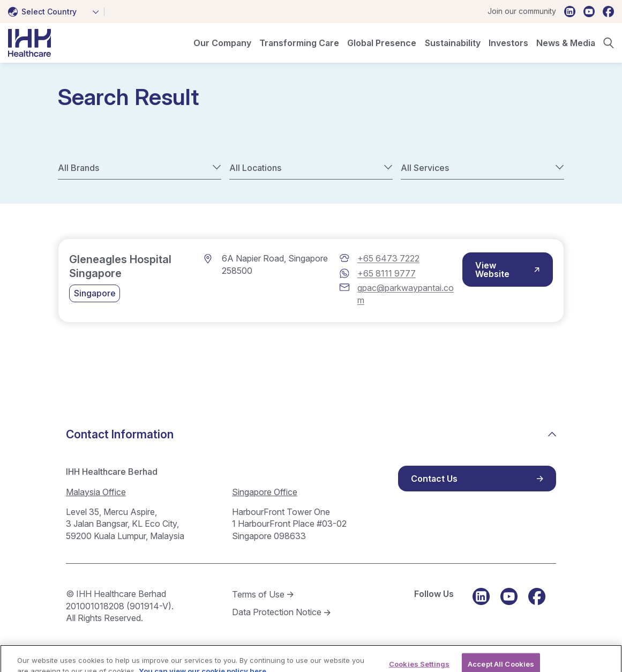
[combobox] (56, 12)
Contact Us (434, 479)
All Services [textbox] (425, 168)
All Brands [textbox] (78, 168)
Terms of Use (258, 594)
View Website (492, 270)
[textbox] (44, 12)
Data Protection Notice (277, 612)
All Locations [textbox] (255, 168)
